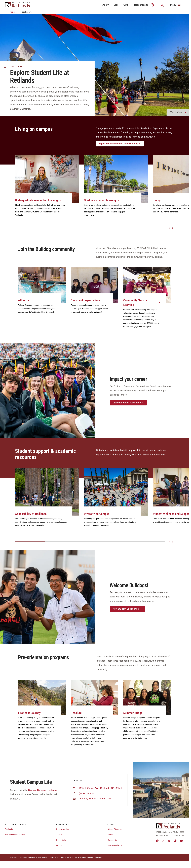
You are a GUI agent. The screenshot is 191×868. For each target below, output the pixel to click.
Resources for (144, 5)
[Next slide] (173, 228)
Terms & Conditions (66, 858)
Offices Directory (115, 829)
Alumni (110, 835)
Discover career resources (128, 403)
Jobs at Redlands (115, 845)
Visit (116, 5)
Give (126, 5)
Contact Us (112, 840)
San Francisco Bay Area (15, 835)
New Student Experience (127, 609)
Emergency (99, 858)
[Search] (162, 5)
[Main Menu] (176, 5)
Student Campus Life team (42, 790)
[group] (47, 188)
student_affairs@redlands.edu (95, 799)
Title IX (59, 835)
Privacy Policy (54, 858)
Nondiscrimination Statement (84, 858)
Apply (106, 5)
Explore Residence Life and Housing (120, 144)
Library (59, 845)
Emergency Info (63, 829)
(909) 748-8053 (87, 794)
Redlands (15, 12)
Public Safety (62, 840)
